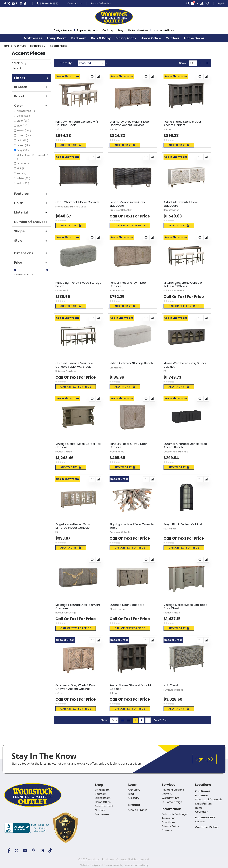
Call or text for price (130, 226)
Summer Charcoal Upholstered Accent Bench (185, 446)
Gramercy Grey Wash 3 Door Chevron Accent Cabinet (130, 123)
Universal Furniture (174, 290)
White (24, 178)
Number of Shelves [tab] (31, 222)
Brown (24, 131)
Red (22, 173)
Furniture (20, 46)
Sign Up (204, 759)
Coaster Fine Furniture (176, 452)
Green (24, 145)
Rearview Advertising (136, 865)
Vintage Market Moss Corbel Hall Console (78, 446)
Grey (23, 150)
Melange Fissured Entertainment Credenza (78, 607)
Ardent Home (117, 290)
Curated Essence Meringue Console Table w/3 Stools (74, 365)
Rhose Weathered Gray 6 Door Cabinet (185, 365)
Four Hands (170, 529)
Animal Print (26, 111)
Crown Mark (62, 290)
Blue (23, 126)
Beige (24, 116)
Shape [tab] (31, 231)
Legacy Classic (64, 452)
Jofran (59, 129)
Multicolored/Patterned (32, 157)
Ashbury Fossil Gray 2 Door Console (128, 446)
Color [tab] (31, 106)
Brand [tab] (31, 96)
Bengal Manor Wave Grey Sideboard (127, 204)
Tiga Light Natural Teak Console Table (132, 526)
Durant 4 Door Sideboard (127, 605)
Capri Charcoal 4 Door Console (77, 202)
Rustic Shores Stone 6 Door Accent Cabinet (182, 123)
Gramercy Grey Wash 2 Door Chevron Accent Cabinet (76, 687)
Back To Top (160, 720)
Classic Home (117, 609)
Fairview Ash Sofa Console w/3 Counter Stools (77, 123)
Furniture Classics (173, 690)
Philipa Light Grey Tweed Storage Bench (78, 284)
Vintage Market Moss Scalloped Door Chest (185, 607)
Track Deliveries (101, 3)
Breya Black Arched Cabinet (183, 524)
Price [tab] (31, 262)
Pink (22, 168)
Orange (24, 163)
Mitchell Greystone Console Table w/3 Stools (183, 284)
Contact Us (75, 3)
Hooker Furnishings (66, 613)
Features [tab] (31, 194)
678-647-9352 (48, 3)
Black (23, 121)
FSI (165, 371)
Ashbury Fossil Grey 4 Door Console (128, 284)
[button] (92, 77)
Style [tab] (31, 241)
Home (6, 46)
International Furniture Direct (71, 207)
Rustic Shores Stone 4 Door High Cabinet (132, 687)
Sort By (66, 63)
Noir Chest (171, 685)
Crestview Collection (121, 210)
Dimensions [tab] (31, 253)
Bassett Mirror (171, 210)
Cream (24, 135)
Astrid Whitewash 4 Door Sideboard (181, 204)
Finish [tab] (31, 203)
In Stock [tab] (31, 87)
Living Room (38, 46)
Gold (23, 140)
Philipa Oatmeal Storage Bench (131, 363)
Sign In (221, 3)
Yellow (23, 183)
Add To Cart (71, 145)
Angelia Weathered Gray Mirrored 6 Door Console (73, 526)
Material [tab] (31, 212)
